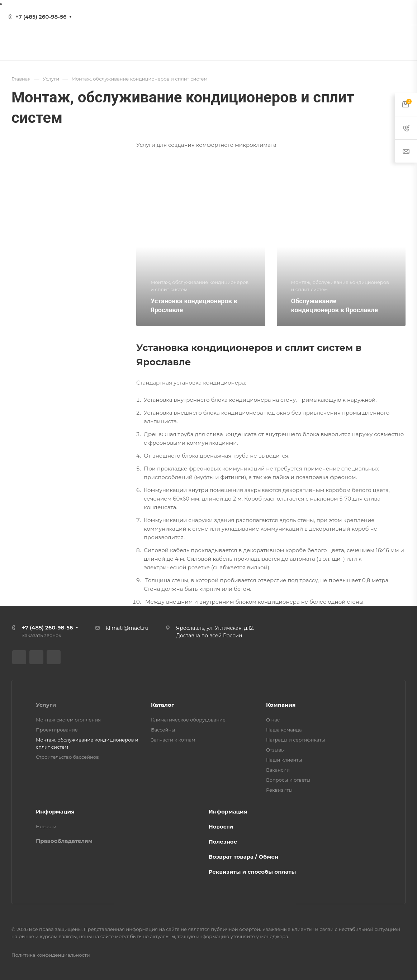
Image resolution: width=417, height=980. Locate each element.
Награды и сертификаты (296, 740)
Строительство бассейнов (67, 757)
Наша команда (284, 730)
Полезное (223, 842)
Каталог (162, 705)
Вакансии (278, 770)
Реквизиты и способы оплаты (252, 872)
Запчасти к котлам (173, 740)
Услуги (46, 705)
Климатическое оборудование (188, 720)
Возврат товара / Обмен (244, 857)
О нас (273, 720)
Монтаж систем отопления (68, 720)
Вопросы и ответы (288, 780)
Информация (55, 812)
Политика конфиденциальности (51, 955)
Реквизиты (279, 790)
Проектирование (57, 730)
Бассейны (163, 730)
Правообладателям (64, 841)
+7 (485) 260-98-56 (41, 17)
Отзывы (275, 750)
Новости (46, 826)
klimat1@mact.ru (127, 628)
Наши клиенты (284, 760)
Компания (281, 705)
